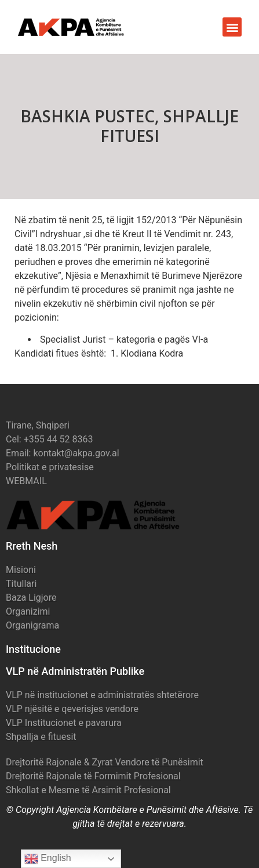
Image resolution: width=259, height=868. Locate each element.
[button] (232, 27)
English (48, 859)
